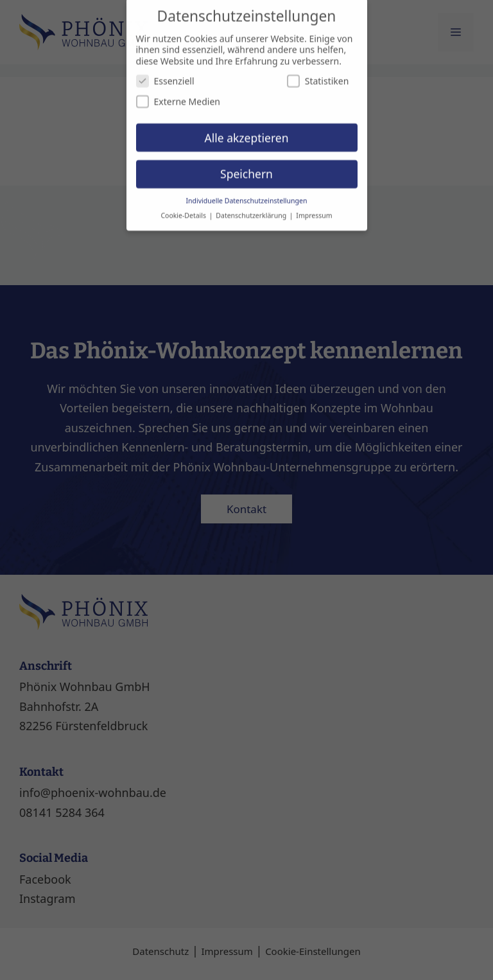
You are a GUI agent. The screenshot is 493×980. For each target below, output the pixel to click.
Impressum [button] (314, 209)
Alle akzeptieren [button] (247, 131)
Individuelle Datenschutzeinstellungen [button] (247, 195)
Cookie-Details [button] (184, 209)
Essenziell (165, 75)
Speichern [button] (246, 168)
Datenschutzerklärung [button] (252, 209)
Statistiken (318, 75)
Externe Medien (178, 95)
